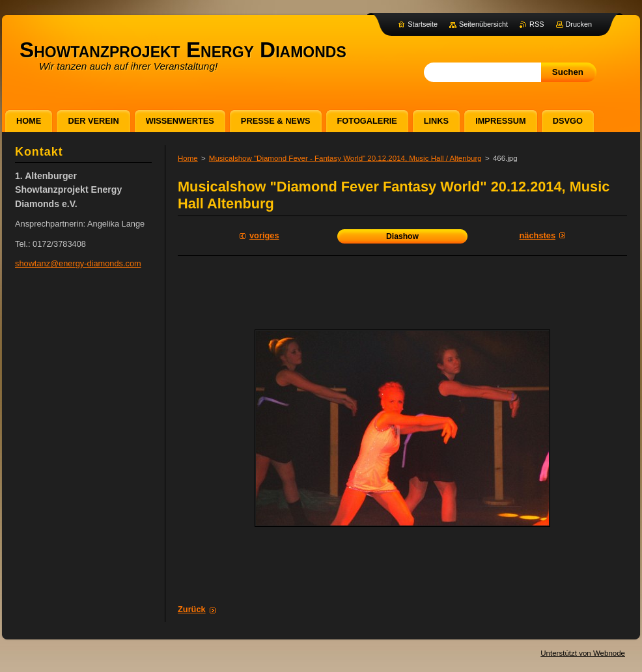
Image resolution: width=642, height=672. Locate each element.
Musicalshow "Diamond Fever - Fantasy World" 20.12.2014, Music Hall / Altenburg (345, 158)
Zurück (192, 609)
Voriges (264, 235)
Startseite (423, 24)
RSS (537, 24)
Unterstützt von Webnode (583, 653)
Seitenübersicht (483, 24)
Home (188, 158)
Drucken (579, 24)
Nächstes (537, 235)
